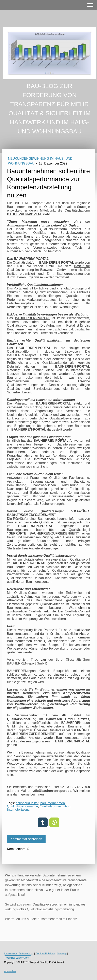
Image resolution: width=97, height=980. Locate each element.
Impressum (10, 953)
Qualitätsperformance (23, 806)
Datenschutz (26, 953)
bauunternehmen (53, 803)
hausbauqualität (27, 803)
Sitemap (62, 953)
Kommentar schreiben (26, 839)
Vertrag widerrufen (18, 958)
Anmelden (10, 971)
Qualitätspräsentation (55, 806)
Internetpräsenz (18, 810)
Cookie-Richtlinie (45, 953)
